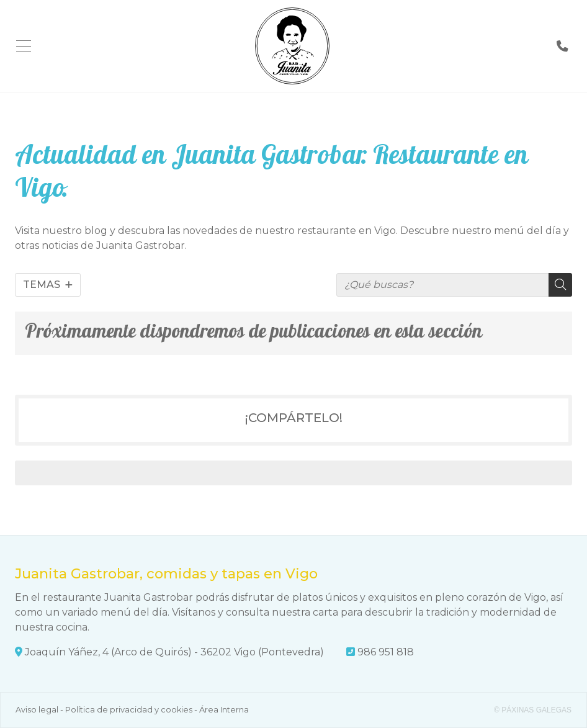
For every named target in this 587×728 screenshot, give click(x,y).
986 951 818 (386, 652)
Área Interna (224, 710)
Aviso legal (37, 710)
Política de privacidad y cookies (129, 710)
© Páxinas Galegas (533, 710)
